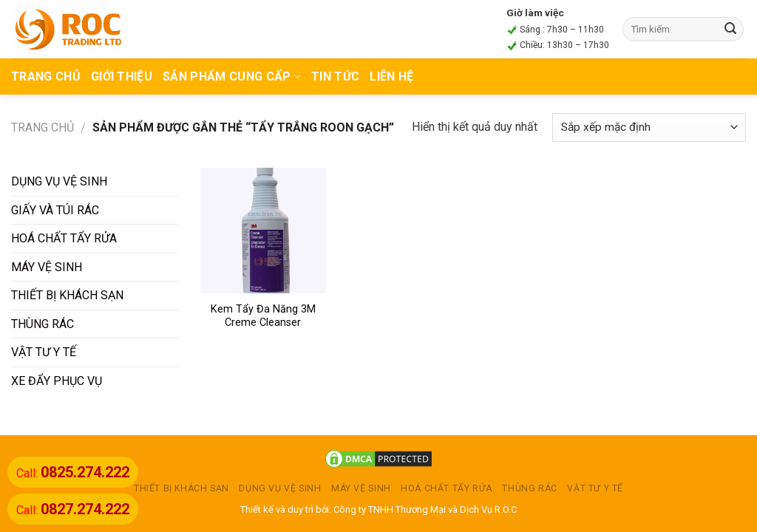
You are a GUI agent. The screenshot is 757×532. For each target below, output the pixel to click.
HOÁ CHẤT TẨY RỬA (64, 238)
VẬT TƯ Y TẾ (44, 352)
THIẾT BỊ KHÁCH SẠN (67, 295)
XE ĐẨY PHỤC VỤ (57, 381)
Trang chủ (43, 127)
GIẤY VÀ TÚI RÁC (55, 210)
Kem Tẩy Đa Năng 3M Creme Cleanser (263, 316)
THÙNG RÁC (43, 324)
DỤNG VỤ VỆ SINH (59, 181)
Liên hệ (391, 76)
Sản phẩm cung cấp (232, 76)
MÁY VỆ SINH (47, 267)
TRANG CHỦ (46, 76)
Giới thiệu (122, 76)
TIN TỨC (335, 76)
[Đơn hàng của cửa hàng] (649, 127)
